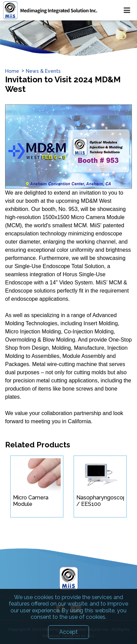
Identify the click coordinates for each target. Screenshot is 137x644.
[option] (68, 38)
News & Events (43, 71)
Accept (68, 635)
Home (12, 71)
